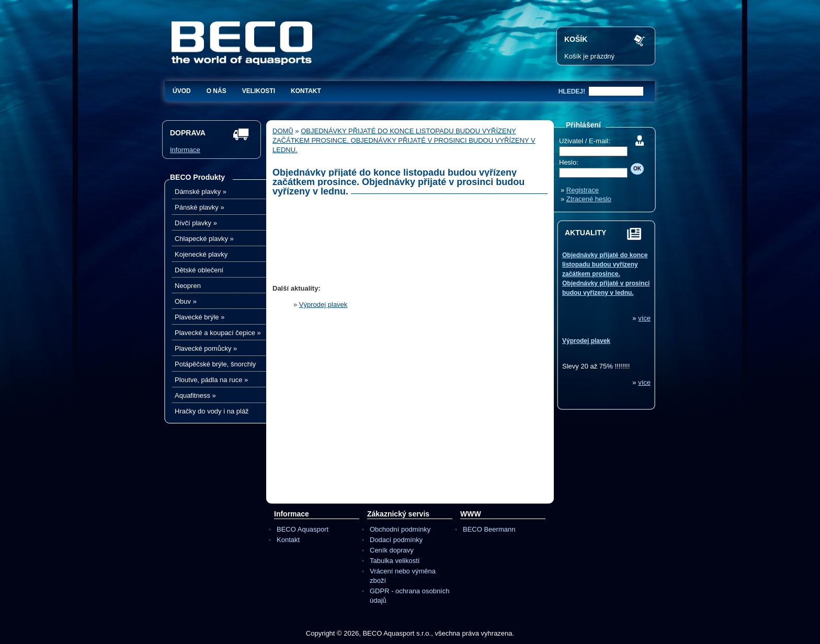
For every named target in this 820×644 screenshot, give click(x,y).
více (644, 318)
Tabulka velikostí (395, 561)
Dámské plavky (201, 192)
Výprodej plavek (323, 304)
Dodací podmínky (396, 540)
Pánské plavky (200, 207)
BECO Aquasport (303, 529)
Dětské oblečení (199, 270)
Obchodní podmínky (400, 529)
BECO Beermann (489, 529)
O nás (217, 91)
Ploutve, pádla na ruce (211, 380)
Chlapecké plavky (204, 239)
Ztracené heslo (589, 199)
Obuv (186, 301)
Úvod (182, 91)
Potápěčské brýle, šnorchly (215, 364)
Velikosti (259, 91)
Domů (283, 131)
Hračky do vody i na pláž (212, 411)
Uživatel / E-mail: (585, 141)
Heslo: (569, 162)
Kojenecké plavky (201, 254)
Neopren (188, 286)
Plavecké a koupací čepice (218, 333)
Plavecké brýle (200, 317)
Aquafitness (195, 395)
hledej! (572, 91)
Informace (185, 150)
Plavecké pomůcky (206, 348)
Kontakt (306, 91)
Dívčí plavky (196, 223)
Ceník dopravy (392, 550)
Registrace (583, 190)
